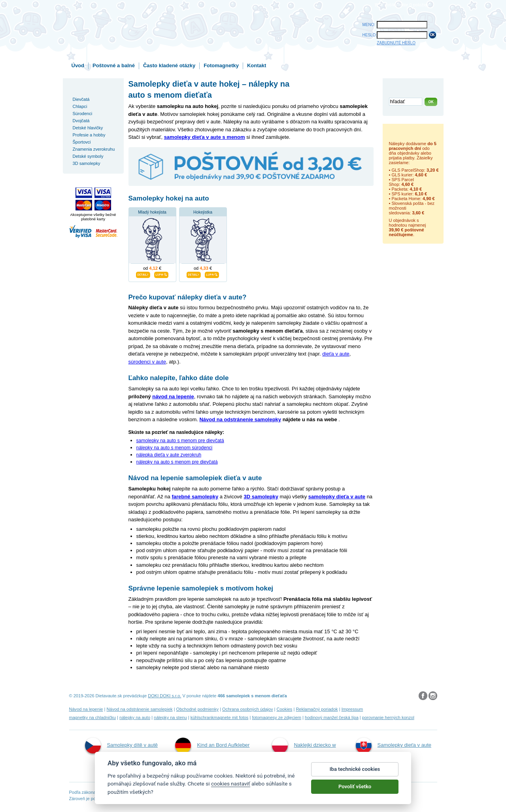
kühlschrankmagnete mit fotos (220, 717)
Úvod (78, 65)
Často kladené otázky (169, 65)
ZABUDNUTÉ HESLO (396, 43)
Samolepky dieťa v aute (394, 746)
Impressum (352, 709)
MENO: (369, 25)
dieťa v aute (336, 354)
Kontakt (257, 65)
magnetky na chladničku (93, 717)
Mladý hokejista (152, 212)
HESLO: (370, 35)
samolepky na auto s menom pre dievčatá (180, 441)
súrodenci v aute (147, 362)
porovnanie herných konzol (388, 717)
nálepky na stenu (170, 717)
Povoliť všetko (355, 786)
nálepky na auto (135, 717)
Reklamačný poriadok (317, 709)
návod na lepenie (173, 397)
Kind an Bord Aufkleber (212, 746)
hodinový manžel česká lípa (332, 717)
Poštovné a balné (114, 65)
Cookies (284, 709)
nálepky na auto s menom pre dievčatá (177, 462)
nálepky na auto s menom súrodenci (175, 448)
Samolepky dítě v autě (121, 746)
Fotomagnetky (221, 65)
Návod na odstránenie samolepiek (140, 709)
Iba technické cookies (355, 769)
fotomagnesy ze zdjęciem (277, 717)
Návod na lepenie (86, 709)
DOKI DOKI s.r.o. (164, 696)
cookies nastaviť (231, 784)
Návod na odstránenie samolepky (240, 419)
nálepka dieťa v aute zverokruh (169, 455)
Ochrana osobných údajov (247, 709)
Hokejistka (203, 212)
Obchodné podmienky (197, 709)
